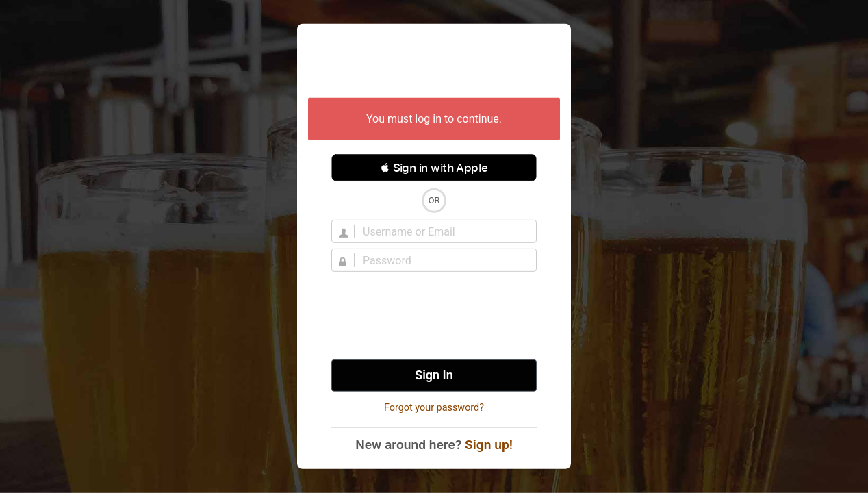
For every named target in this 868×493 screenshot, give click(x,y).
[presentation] (434, 316)
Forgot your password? (434, 408)
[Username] (442, 231)
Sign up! (489, 445)
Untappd (434, 62)
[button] (434, 168)
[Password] (442, 260)
